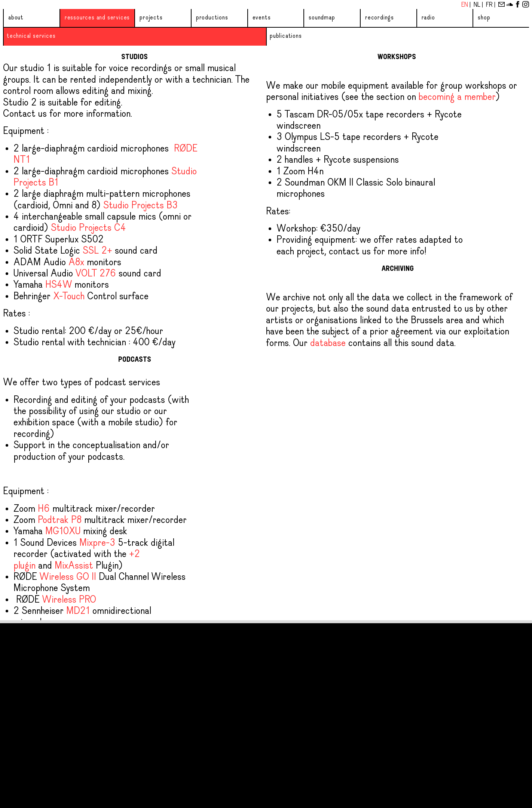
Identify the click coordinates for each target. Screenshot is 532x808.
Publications (286, 36)
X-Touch (69, 297)
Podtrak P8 (60, 520)
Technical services (31, 36)
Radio (428, 18)
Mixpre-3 (97, 543)
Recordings (380, 18)
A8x (76, 263)
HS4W (59, 285)
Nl (478, 5)
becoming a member (457, 97)
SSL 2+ (97, 251)
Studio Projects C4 (88, 228)
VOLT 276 (96, 274)
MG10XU (63, 532)
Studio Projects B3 (140, 206)
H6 (44, 509)
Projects (151, 18)
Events (262, 18)
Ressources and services (97, 18)
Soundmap (322, 18)
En (465, 5)
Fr (490, 5)
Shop (484, 18)
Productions (212, 18)
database (328, 343)
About (16, 18)
